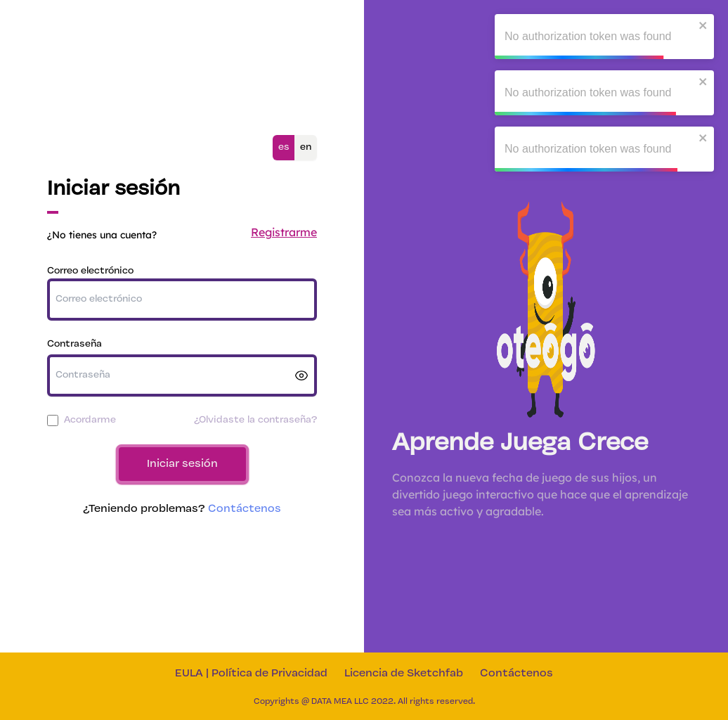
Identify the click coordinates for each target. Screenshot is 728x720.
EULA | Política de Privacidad (251, 674)
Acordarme (90, 420)
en (306, 147)
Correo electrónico (90, 271)
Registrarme (284, 232)
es (284, 147)
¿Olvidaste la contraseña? (255, 420)
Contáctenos (245, 509)
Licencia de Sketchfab (404, 674)
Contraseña (74, 344)
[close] (703, 25)
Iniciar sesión (182, 464)
